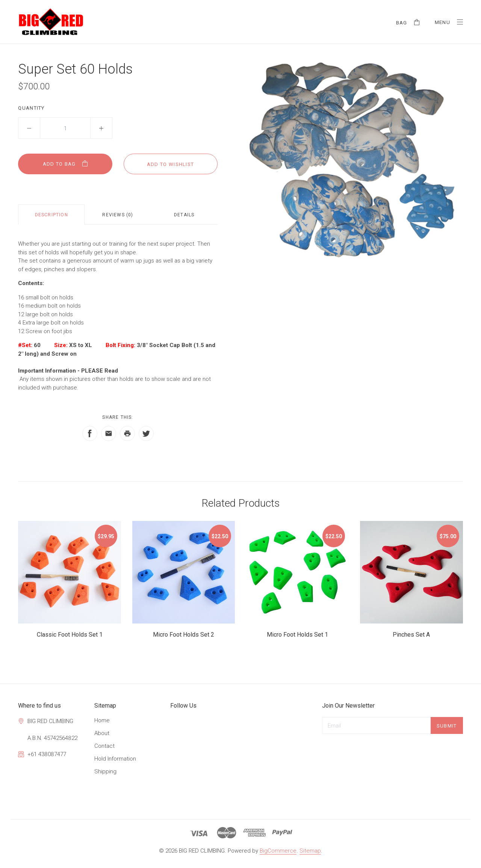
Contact (104, 746)
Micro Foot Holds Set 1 (297, 635)
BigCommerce (278, 851)
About (102, 733)
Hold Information (115, 759)
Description (51, 215)
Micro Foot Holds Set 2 (184, 635)
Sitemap (310, 851)
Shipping (105, 771)
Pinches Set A (411, 635)
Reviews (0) (118, 215)
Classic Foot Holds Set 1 (70, 635)
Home (102, 720)
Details (184, 215)
